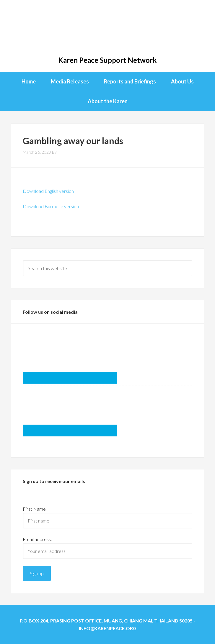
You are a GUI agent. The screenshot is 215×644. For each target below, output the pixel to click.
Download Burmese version (51, 206)
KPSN (107, 29)
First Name (34, 509)
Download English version (48, 191)
